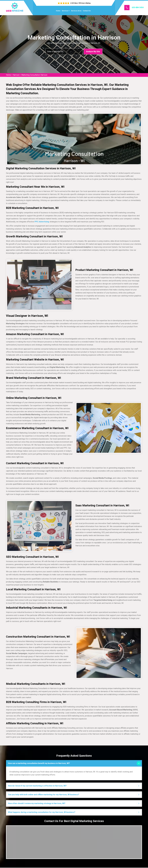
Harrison (16, 75)
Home (58, 11)
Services (65, 11)
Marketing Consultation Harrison (34, 75)
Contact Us (87, 11)
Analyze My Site (93, 51)
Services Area (76, 11)
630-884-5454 (138, 7)
